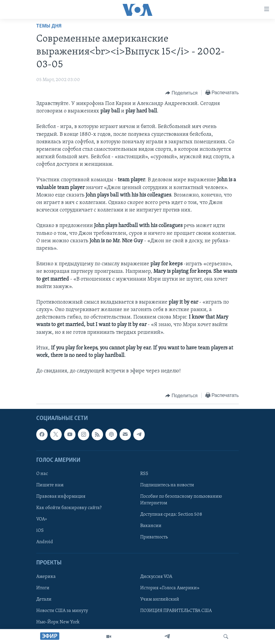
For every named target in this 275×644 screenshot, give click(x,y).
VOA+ (42, 520)
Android (45, 542)
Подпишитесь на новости (167, 485)
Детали (44, 599)
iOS (40, 531)
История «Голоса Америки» (170, 588)
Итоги (43, 588)
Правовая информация (61, 497)
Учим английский (160, 599)
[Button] (181, 93)
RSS (144, 474)
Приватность (154, 538)
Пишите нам (50, 485)
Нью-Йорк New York (58, 622)
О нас (42, 474)
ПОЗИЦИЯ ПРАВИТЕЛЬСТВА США (176, 611)
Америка (46, 577)
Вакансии (151, 526)
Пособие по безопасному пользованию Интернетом (181, 500)
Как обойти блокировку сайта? (69, 508)
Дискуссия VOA (156, 577)
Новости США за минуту (62, 611)
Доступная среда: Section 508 (171, 515)
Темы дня (49, 26)
